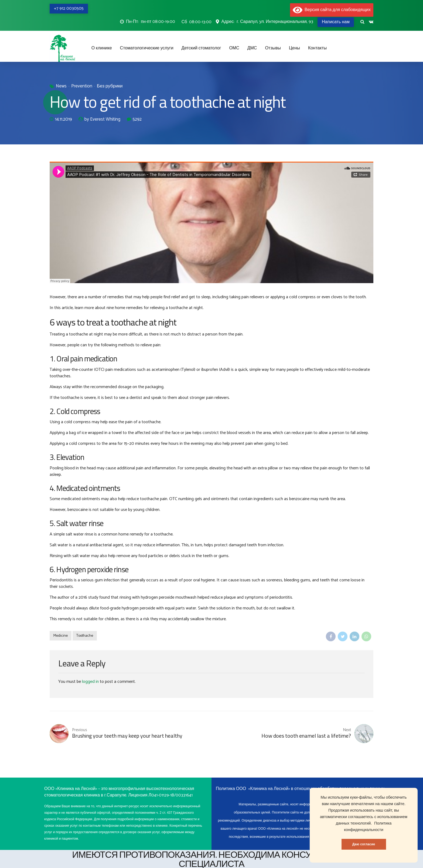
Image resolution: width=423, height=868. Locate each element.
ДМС (252, 48)
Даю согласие (364, 844)
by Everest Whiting (102, 120)
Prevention (82, 86)
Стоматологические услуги (147, 48)
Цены (294, 48)
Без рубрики (110, 86)
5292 (137, 119)
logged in (90, 682)
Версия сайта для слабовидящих (332, 10)
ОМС (234, 48)
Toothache (85, 636)
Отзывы (273, 48)
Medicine (61, 636)
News (61, 86)
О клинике (102, 48)
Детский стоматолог (201, 48)
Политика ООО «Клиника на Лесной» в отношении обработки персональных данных (300, 789)
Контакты (317, 48)
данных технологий (353, 823)
